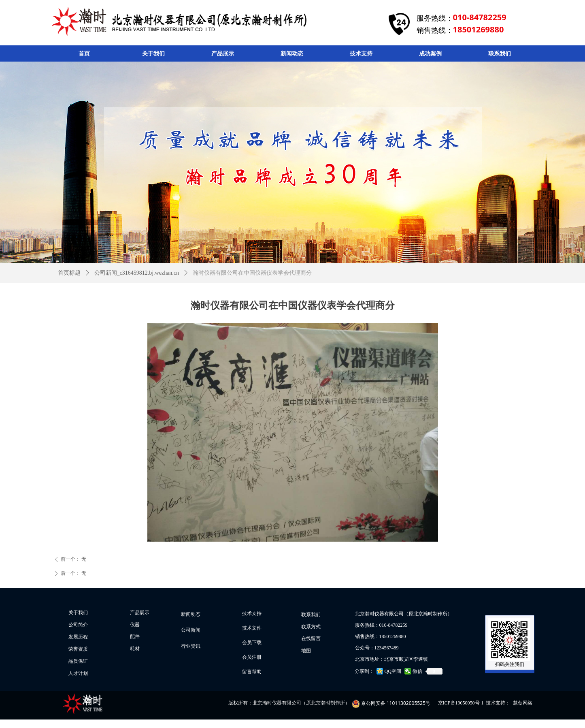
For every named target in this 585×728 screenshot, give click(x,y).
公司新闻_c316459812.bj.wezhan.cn (137, 273)
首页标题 (69, 273)
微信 (417, 671)
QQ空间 (393, 671)
